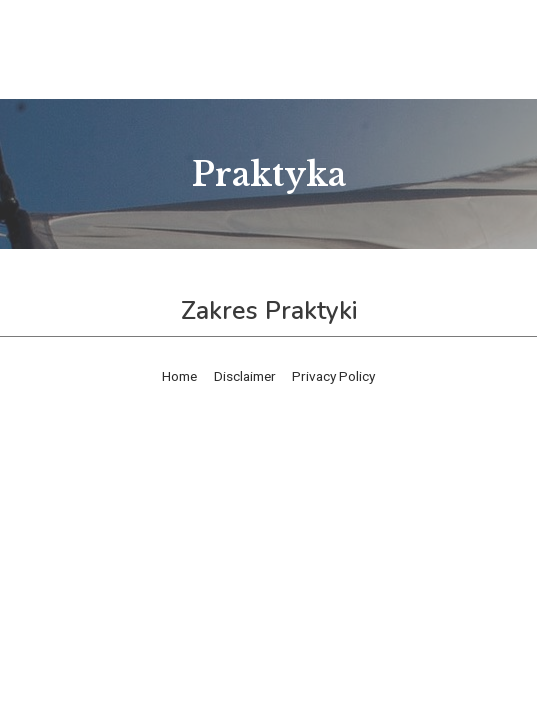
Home (179, 376)
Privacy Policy (333, 376)
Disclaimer (245, 376)
